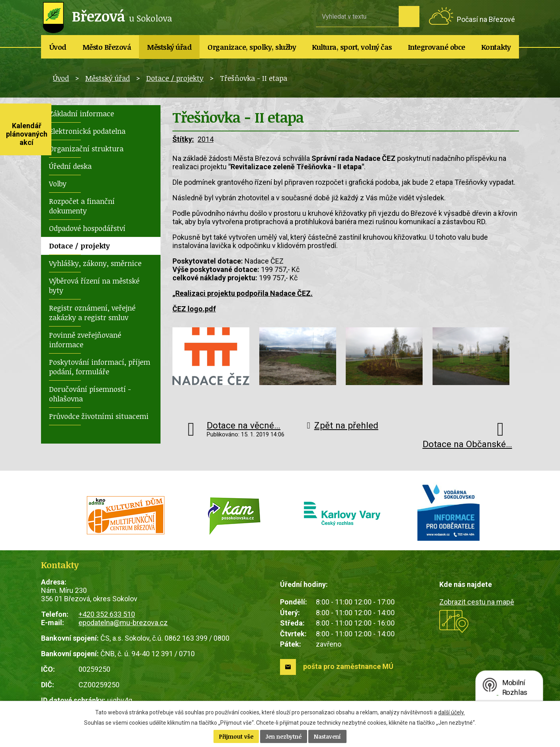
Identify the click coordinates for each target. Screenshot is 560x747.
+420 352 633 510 (107, 614)
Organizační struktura (86, 149)
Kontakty (496, 47)
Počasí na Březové (486, 19)
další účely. (451, 712)
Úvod (58, 47)
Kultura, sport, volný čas (352, 47)
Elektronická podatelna (87, 131)
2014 (206, 139)
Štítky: (183, 139)
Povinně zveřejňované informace (85, 340)
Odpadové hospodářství (87, 228)
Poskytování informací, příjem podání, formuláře (100, 367)
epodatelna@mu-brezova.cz (123, 623)
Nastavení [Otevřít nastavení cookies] (327, 736)
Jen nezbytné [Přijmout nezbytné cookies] (284, 736)
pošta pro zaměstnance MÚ (348, 666)
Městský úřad (169, 47)
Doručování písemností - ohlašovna (90, 394)
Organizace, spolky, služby (252, 47)
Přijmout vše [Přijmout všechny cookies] (236, 736)
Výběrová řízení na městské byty (94, 286)
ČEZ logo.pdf (194, 309)
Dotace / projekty (175, 78)
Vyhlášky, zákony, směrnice (95, 263)
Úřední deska (70, 166)
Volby (58, 184)
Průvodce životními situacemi (99, 416)
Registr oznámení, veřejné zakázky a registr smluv (92, 313)
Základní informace (81, 113)
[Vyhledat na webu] (357, 16)
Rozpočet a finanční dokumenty (82, 206)
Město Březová (107, 47)
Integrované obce (437, 47)
